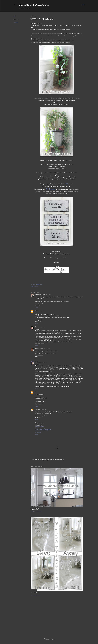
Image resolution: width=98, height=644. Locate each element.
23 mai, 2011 (48, 295)
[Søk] (83, 5)
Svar (36, 308)
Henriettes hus (39, 392)
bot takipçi (38, 432)
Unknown (38, 410)
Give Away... (36, 592)
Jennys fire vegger (40, 295)
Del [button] (15, 16)
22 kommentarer (37, 512)
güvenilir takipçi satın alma (42, 431)
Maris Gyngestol (39, 349)
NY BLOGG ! (35, 509)
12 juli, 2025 (43, 423)
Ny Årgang (50, 189)
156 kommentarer (37, 595)
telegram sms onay (40, 428)
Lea (66, 184)
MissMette (38, 362)
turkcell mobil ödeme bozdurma (43, 429)
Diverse (16, 22)
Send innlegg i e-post (38, 284)
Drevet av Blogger (49, 639)
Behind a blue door (34, 5)
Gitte (36, 311)
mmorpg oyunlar (39, 427)
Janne (37, 327)
